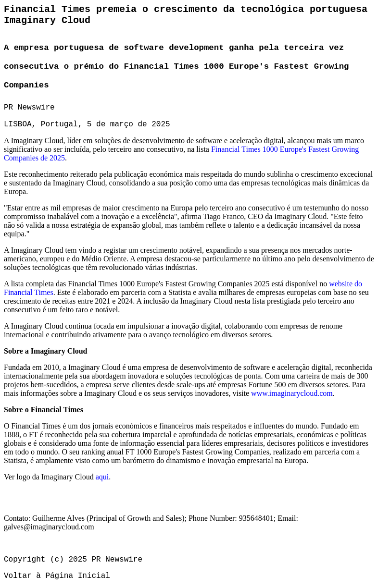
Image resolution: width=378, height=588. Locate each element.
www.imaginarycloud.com (292, 393)
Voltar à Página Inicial (57, 576)
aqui (102, 477)
